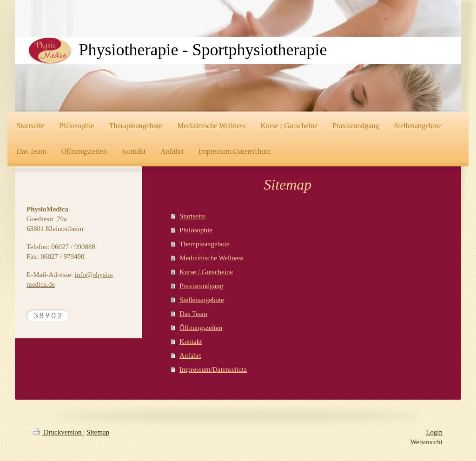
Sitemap (98, 432)
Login (434, 432)
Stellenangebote (202, 300)
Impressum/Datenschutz (213, 369)
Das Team (193, 314)
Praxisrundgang (201, 286)
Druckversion (58, 432)
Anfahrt (190, 356)
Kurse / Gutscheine (206, 272)
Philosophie (196, 230)
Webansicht (426, 442)
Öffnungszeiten (201, 328)
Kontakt (191, 342)
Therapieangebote (204, 244)
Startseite (192, 216)
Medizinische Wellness (212, 258)
